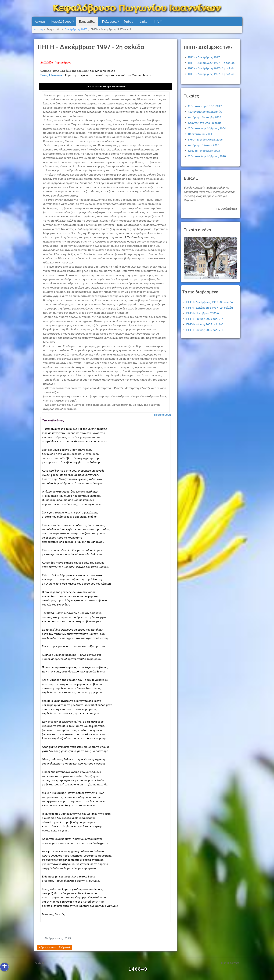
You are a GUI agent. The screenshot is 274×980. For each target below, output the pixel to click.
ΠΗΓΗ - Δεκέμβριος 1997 (204, 57)
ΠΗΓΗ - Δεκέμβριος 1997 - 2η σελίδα (211, 68)
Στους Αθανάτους (51, 75)
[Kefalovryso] (137, 8)
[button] (62, 22)
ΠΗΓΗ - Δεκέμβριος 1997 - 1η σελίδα (211, 63)
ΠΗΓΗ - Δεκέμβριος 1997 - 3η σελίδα (211, 74)
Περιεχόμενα (162, 415)
